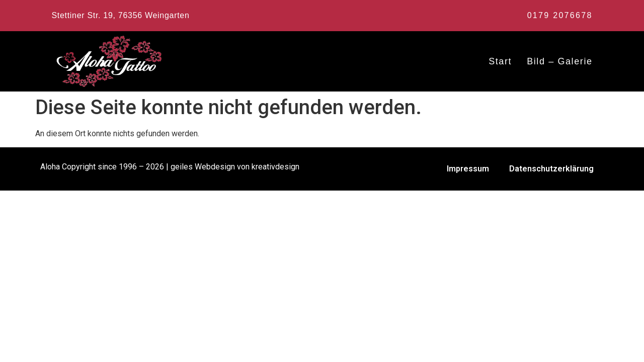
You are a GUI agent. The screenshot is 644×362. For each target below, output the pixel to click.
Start (500, 61)
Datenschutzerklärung (551, 169)
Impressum (468, 169)
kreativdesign (275, 167)
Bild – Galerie (559, 61)
